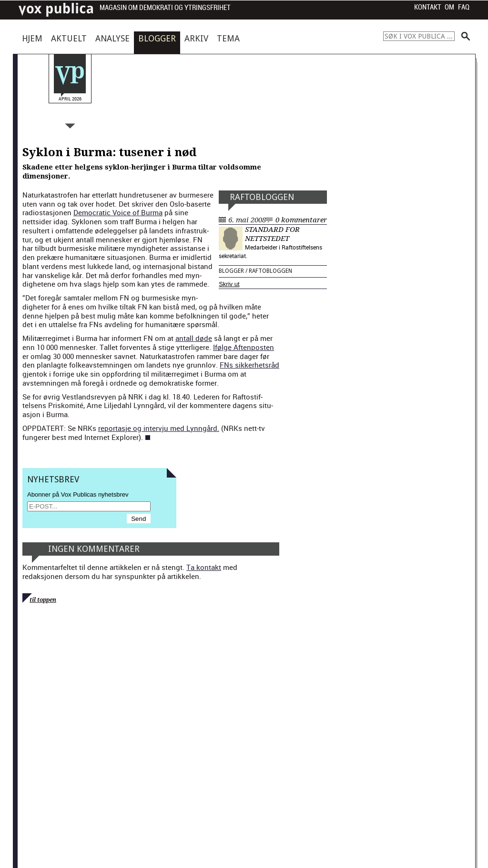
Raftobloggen (262, 197)
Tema (228, 38)
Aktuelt (69, 38)
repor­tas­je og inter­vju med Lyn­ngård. (159, 428)
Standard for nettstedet (272, 234)
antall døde (194, 338)
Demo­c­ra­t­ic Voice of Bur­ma (118, 212)
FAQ (464, 7)
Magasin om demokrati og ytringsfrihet (165, 8)
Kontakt (428, 7)
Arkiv (196, 38)
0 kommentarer (301, 220)
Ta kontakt (204, 567)
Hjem (32, 38)
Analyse (112, 38)
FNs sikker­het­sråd (249, 365)
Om (449, 7)
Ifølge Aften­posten (244, 347)
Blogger (157, 38)
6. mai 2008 (247, 220)
